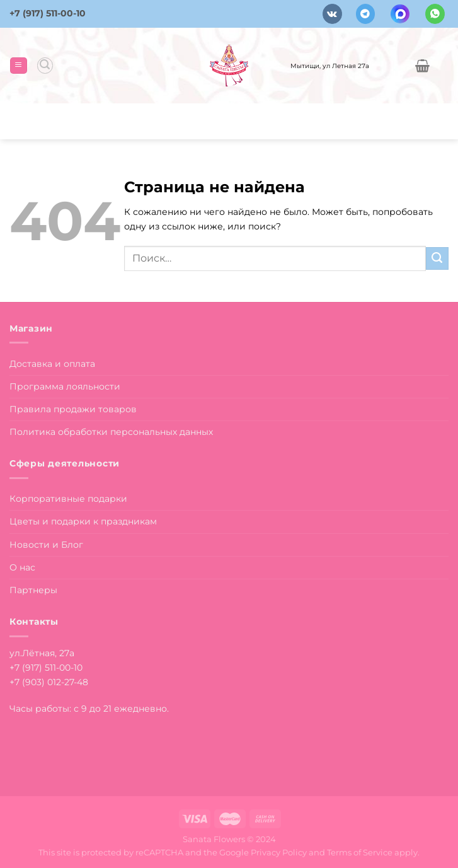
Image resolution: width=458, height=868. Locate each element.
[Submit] (437, 258)
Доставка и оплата (52, 364)
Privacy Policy (279, 852)
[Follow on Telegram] (366, 14)
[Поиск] (45, 65)
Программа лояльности (65, 386)
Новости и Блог (46, 545)
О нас (22, 567)
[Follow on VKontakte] (332, 14)
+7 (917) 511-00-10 (48, 13)
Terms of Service (360, 852)
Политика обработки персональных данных (111, 432)
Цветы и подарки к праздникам (83, 521)
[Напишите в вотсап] (435, 14)
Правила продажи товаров (73, 409)
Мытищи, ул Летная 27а (330, 65)
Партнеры (33, 590)
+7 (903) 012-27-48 (49, 682)
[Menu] (18, 66)
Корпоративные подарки (68, 499)
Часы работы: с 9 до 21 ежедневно (88, 709)
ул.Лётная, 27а (42, 653)
